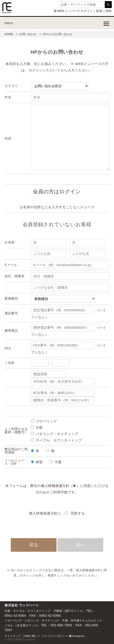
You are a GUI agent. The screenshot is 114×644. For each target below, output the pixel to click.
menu (9, 23)
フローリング (46, 421)
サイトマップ (12, 636)
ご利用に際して (31, 636)
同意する (77, 513)
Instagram (77, 636)
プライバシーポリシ (53, 636)
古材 (39, 427)
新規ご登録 (104, 11)
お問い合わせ (28, 34)
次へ (80, 545)
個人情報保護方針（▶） (61, 486)
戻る (34, 545)
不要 (58, 462)
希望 (39, 462)
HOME (9, 34)
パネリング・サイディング (57, 434)
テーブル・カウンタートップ (59, 440)
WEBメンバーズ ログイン (75, 11)
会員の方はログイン (57, 192)
